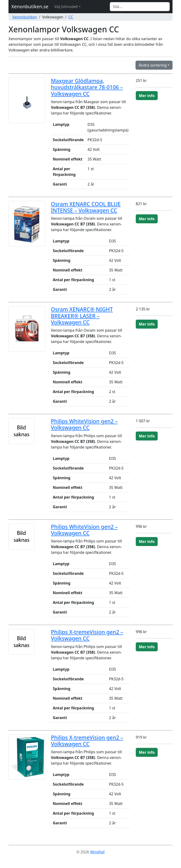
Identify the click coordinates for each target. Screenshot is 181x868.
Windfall (97, 852)
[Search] (140, 7)
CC (71, 17)
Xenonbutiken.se (30, 6)
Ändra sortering (153, 65)
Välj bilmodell (66, 7)
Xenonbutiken (25, 17)
